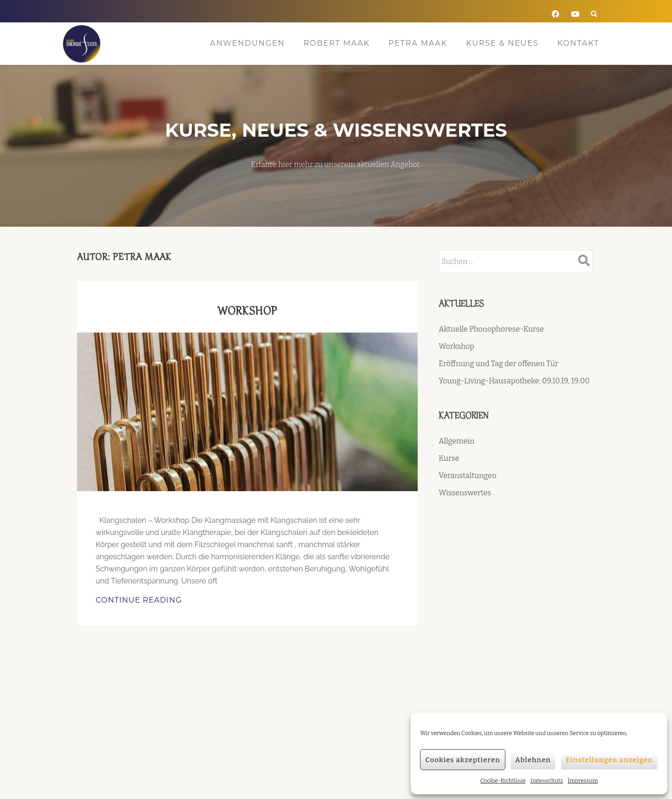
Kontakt (578, 43)
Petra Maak (418, 43)
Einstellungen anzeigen (609, 760)
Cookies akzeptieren (463, 760)
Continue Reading (164, 599)
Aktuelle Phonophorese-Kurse (491, 329)
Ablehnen (533, 760)
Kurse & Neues (502, 43)
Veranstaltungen (468, 476)
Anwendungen (247, 43)
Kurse (449, 458)
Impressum (583, 781)
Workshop (248, 310)
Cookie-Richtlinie (503, 781)
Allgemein (457, 441)
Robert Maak (336, 43)
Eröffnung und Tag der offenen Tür (499, 364)
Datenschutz (546, 781)
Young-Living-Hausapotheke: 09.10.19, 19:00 (514, 381)
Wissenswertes (465, 493)
